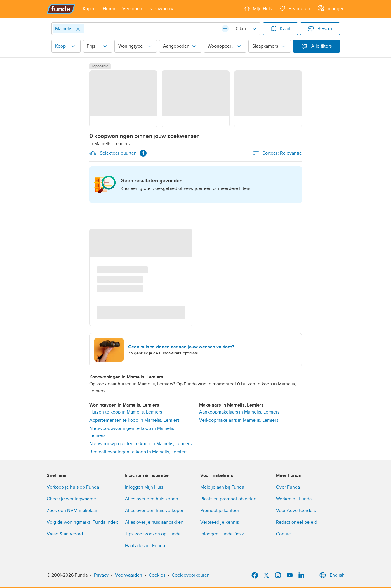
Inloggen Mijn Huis (144, 487)
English (331, 575)
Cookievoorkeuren (191, 575)
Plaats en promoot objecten (228, 499)
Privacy (101, 575)
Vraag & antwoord (65, 534)
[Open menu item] (89, 9)
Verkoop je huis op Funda (73, 487)
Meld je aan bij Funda (222, 487)
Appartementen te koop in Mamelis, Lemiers (134, 420)
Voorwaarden (129, 575)
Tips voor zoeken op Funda (153, 534)
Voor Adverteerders (296, 511)
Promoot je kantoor (220, 511)
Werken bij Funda (294, 499)
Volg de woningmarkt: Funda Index (82, 522)
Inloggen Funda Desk (222, 534)
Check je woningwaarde (71, 499)
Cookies (157, 575)
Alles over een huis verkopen (155, 511)
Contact (284, 534)
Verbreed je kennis (220, 522)
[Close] (78, 29)
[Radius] (246, 29)
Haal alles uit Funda (145, 546)
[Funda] (61, 9)
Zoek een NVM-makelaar (72, 511)
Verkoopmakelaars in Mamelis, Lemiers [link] (239, 420)
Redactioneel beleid (297, 522)
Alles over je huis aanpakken (154, 522)
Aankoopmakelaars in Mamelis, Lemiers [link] (239, 412)
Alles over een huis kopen (152, 499)
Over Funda (288, 487)
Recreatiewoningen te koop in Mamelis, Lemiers (138, 452)
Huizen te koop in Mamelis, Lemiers (126, 412)
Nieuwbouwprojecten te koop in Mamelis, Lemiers (140, 444)
